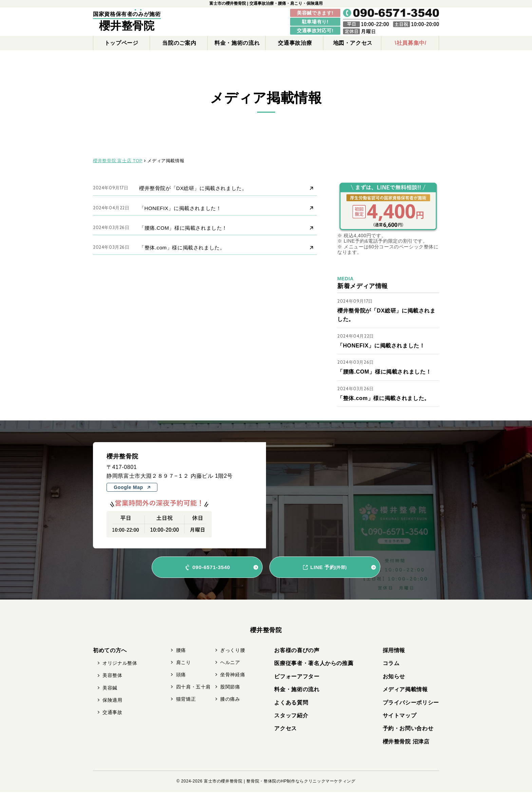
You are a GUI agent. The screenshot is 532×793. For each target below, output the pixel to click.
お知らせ (394, 677)
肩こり (184, 663)
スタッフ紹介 (291, 716)
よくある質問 (291, 704)
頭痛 (181, 676)
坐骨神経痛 (233, 676)
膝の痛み (230, 700)
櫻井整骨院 (127, 26)
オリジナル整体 (120, 664)
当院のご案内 (179, 43)
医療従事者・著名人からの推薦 (314, 664)
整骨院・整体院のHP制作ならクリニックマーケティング (301, 782)
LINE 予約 (328, 568)
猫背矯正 (186, 700)
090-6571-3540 (211, 568)
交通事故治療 (295, 43)
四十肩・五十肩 (193, 688)
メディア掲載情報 (405, 690)
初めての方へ (110, 651)
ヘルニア (230, 663)
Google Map (132, 488)
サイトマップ (400, 716)
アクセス (286, 729)
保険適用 (112, 701)
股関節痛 (230, 688)
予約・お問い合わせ (408, 729)
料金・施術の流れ (237, 43)
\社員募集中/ (411, 43)
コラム (391, 664)
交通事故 (112, 713)
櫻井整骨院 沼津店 (406, 743)
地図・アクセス (353, 43)
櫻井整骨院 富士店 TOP (118, 161)
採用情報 (394, 651)
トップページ (121, 43)
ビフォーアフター (297, 677)
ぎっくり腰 (233, 651)
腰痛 (181, 651)
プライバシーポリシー (411, 704)
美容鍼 (110, 689)
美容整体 (112, 676)
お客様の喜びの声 (297, 651)
